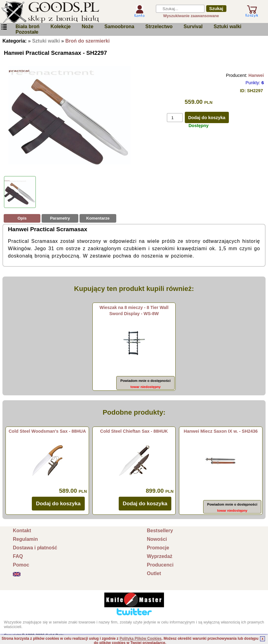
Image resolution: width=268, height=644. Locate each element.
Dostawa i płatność (35, 548)
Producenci (160, 565)
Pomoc (21, 565)
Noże (87, 26)
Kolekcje (61, 26)
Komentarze (98, 218)
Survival (193, 26)
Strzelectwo (159, 26)
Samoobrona (119, 26)
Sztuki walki (227, 26)
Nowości (157, 539)
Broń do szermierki (87, 41)
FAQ (18, 556)
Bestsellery (160, 531)
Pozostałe (27, 32)
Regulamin (25, 539)
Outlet (154, 573)
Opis (22, 218)
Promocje (158, 548)
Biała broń (28, 26)
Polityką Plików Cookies (141, 638)
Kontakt (22, 531)
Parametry (60, 218)
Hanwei (256, 75)
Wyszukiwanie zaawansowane (191, 16)
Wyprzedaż (160, 556)
